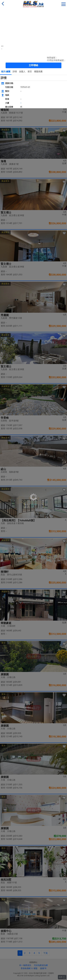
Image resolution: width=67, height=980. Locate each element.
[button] (63, 4)
